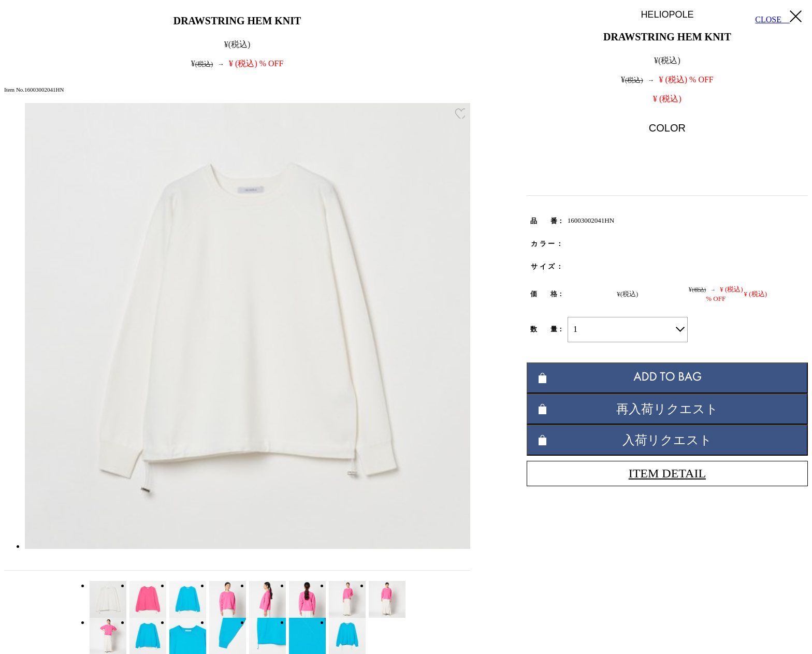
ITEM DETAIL (667, 473)
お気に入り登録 (460, 113)
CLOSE (778, 17)
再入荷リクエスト (667, 409)
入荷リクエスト (667, 440)
